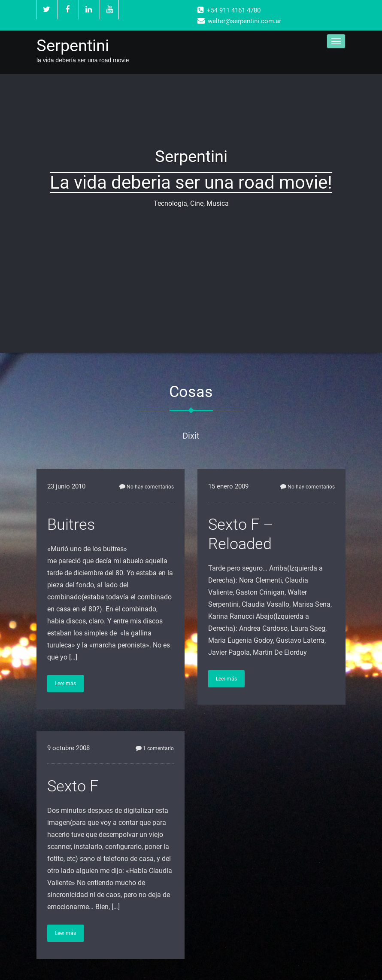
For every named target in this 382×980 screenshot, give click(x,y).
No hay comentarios (147, 487)
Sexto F (73, 786)
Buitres (71, 525)
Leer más (65, 684)
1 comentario (155, 748)
